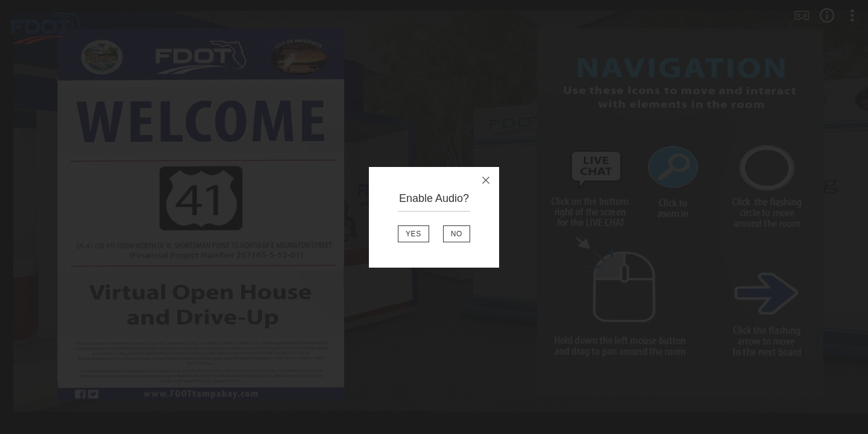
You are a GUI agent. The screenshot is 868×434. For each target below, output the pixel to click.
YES (414, 234)
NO (457, 234)
